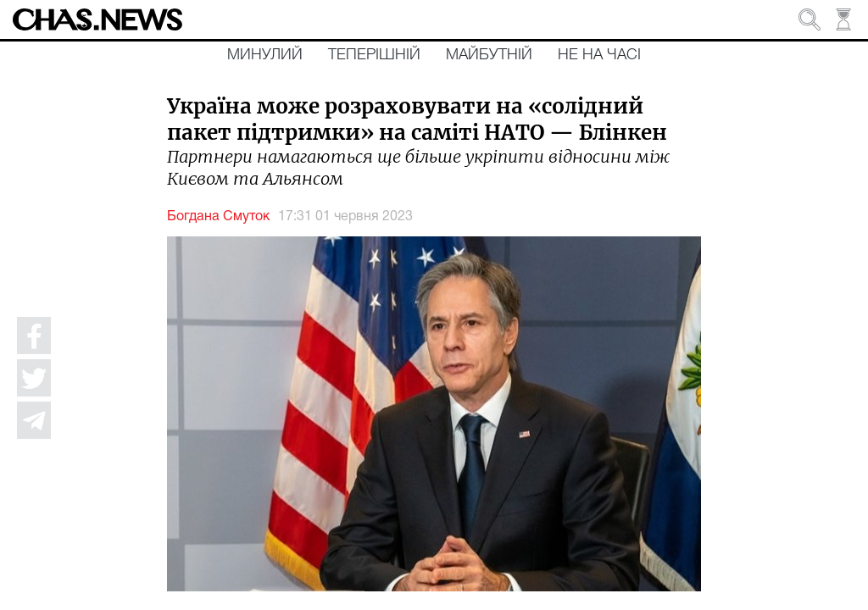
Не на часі (599, 55)
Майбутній (489, 55)
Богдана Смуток (218, 217)
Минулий (265, 55)
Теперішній (374, 55)
